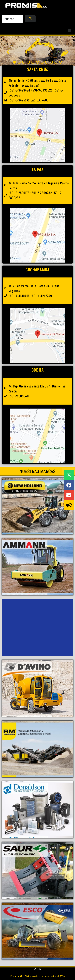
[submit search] (30, 19)
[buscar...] (12, 19)
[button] (69, 30)
